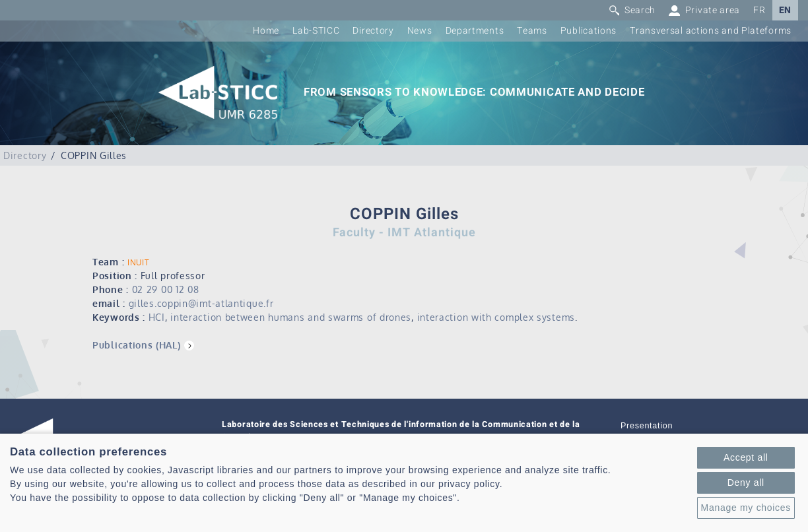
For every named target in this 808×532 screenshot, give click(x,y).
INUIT (138, 262)
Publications (589, 31)
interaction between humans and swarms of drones (291, 317)
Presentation (647, 426)
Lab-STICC (316, 31)
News (420, 31)
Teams (532, 31)
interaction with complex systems (496, 317)
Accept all (746, 457)
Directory (373, 31)
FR (759, 10)
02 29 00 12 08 (166, 289)
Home (266, 31)
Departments (475, 31)
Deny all (746, 482)
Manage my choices (746, 508)
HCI (157, 317)
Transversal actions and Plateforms (711, 31)
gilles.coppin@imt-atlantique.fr (201, 303)
